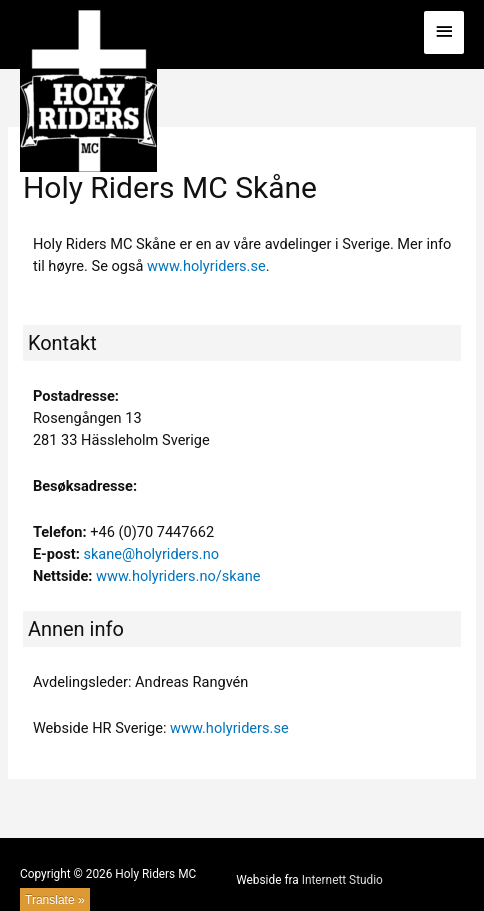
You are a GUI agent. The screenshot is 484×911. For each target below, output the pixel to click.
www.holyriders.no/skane (178, 576)
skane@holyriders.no (151, 554)
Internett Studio (342, 880)
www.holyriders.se (206, 266)
